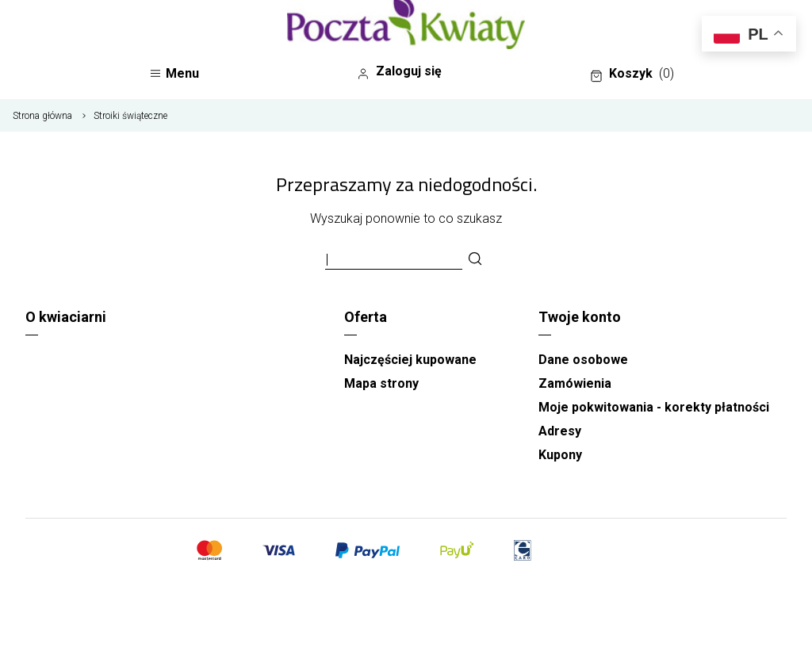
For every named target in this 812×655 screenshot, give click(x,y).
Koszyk (632, 74)
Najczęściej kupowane (410, 360)
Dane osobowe (583, 360)
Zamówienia (575, 383)
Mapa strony (381, 383)
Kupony (560, 455)
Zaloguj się (399, 71)
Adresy (560, 431)
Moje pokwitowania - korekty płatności (654, 407)
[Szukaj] (475, 260)
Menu (174, 73)
